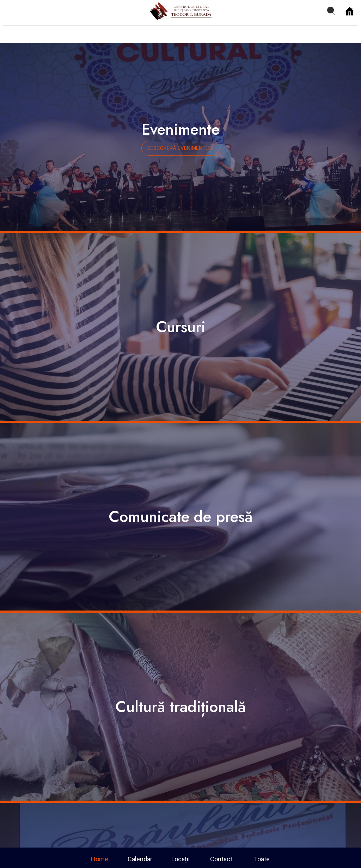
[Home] (350, 11)
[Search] (331, 11)
